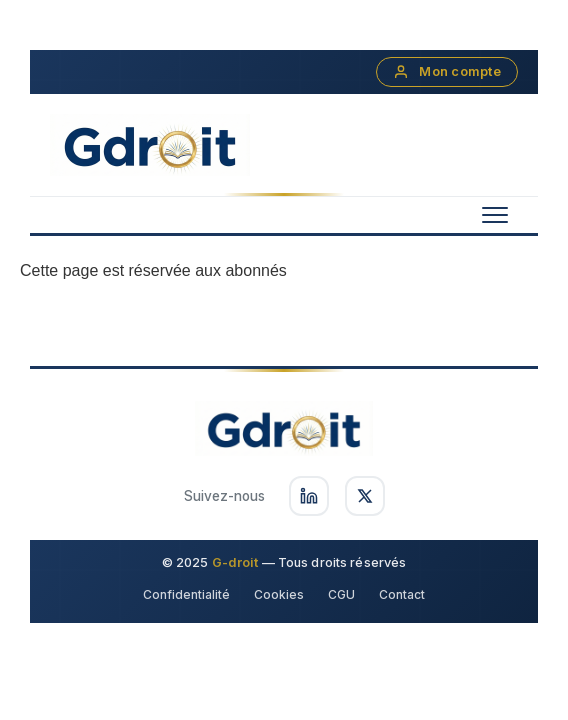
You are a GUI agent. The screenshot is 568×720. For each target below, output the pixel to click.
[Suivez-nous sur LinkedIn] (309, 496)
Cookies (279, 594)
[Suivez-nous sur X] (365, 496)
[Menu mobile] (495, 215)
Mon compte (447, 72)
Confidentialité (186, 594)
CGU (341, 594)
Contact (402, 594)
